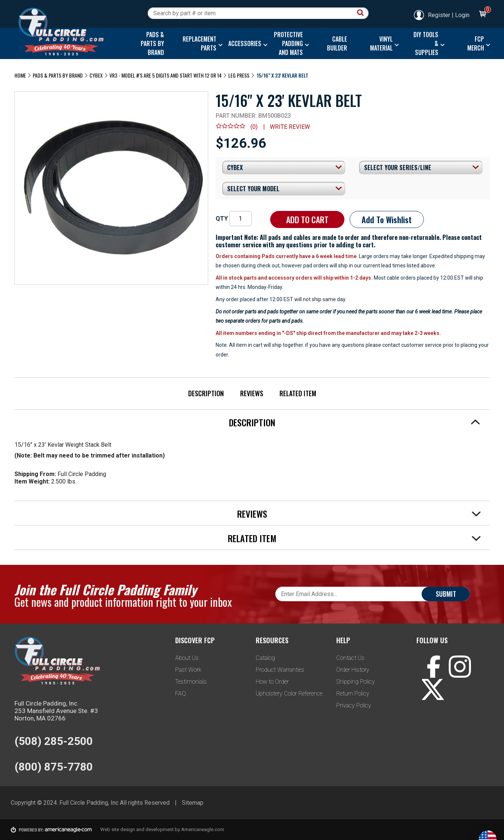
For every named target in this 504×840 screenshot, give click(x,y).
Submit (446, 594)
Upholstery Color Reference (289, 694)
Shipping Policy (356, 682)
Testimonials (191, 682)
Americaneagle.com (203, 829)
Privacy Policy (354, 705)
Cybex (96, 75)
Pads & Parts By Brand (58, 75)
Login (462, 15)
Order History (353, 670)
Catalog (265, 658)
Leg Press (239, 75)
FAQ (181, 694)
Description (206, 393)
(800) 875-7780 (54, 767)
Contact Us (350, 658)
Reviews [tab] (359, 514)
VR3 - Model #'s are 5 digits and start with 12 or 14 (166, 75)
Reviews (252, 393)
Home (20, 75)
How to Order (272, 682)
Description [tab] (355, 422)
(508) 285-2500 (54, 741)
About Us (187, 658)
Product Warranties (280, 670)
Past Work (188, 670)
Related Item (298, 393)
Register (432, 15)
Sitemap (193, 803)
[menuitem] (150, 43)
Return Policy (353, 694)
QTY (222, 219)
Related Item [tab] (354, 538)
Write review (290, 127)
